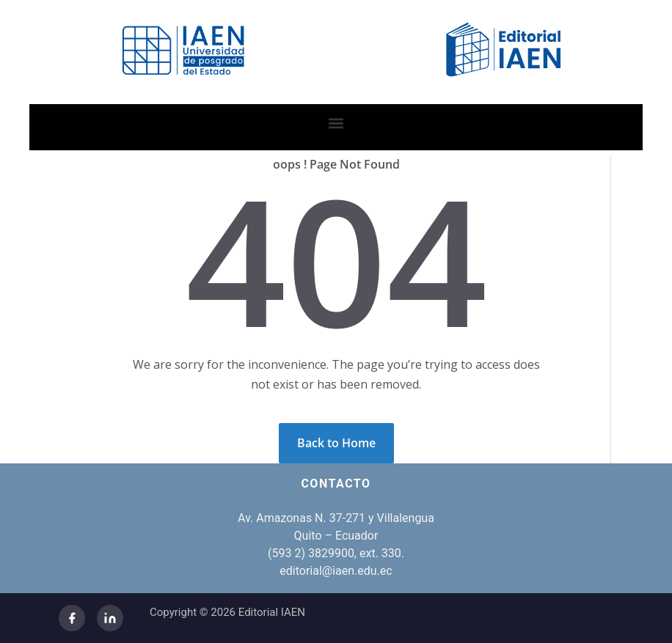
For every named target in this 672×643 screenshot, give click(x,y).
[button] (336, 124)
